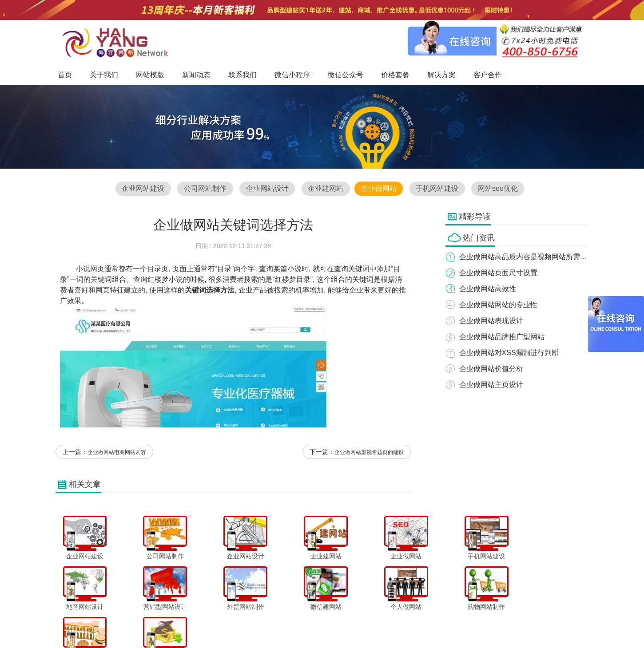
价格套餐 (381, 623)
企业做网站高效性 (488, 289)
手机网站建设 (438, 189)
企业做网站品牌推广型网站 (502, 337)
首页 (165, 623)
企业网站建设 (142, 189)
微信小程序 (313, 623)
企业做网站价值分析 (492, 369)
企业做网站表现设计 (492, 321)
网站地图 (471, 623)
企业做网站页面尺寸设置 (499, 273)
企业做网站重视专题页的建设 (369, 453)
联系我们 (280, 623)
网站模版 (219, 623)
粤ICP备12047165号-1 (398, 639)
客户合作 (441, 623)
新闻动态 (250, 623)
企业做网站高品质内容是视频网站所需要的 (527, 257)
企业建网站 (326, 189)
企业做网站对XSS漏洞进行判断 (509, 353)
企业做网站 (379, 189)
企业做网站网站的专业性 (499, 305)
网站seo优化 (499, 189)
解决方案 (411, 623)
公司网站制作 (204, 189)
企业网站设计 (267, 189)
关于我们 (190, 623)
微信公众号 (348, 623)
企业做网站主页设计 (492, 385)
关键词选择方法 (210, 290)
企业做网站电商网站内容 (117, 453)
